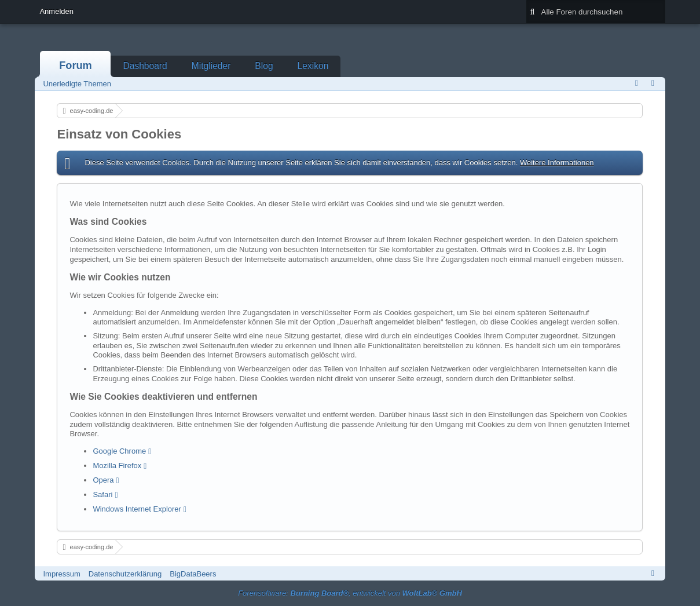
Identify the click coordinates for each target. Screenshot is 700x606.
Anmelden (56, 11)
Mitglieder (211, 66)
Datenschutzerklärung (125, 574)
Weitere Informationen (557, 163)
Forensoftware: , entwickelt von (350, 593)
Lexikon (313, 66)
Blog (264, 66)
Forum (76, 65)
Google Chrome (119, 451)
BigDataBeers (193, 574)
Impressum (61, 574)
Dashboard (145, 66)
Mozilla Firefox (117, 466)
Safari (102, 494)
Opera (103, 480)
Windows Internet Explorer (137, 509)
